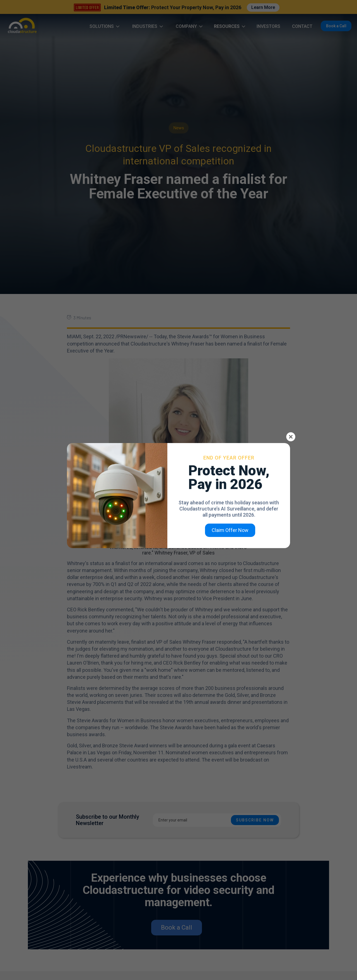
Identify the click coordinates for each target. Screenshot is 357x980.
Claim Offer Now (230, 530)
